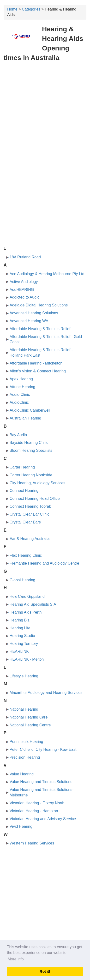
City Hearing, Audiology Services (37, 483)
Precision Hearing (25, 757)
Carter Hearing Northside (31, 475)
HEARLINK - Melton (27, 659)
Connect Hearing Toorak (30, 506)
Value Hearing (22, 774)
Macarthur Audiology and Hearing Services (46, 693)
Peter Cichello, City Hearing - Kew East (43, 749)
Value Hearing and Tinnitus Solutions (41, 782)
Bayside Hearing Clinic (29, 443)
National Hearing (24, 709)
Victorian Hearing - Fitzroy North (37, 803)
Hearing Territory (24, 644)
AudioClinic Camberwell (30, 410)
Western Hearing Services (32, 843)
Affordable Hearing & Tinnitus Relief (40, 329)
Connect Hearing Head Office (35, 498)
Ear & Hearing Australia (30, 539)
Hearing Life (20, 628)
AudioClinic (19, 402)
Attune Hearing (22, 387)
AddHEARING (22, 290)
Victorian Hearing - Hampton (34, 811)
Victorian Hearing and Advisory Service (43, 819)
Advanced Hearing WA (29, 321)
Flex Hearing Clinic (26, 555)
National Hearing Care (29, 717)
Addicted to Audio (25, 297)
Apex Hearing (21, 379)
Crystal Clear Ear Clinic (29, 514)
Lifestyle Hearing (24, 676)
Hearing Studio (22, 636)
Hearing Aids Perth (26, 612)
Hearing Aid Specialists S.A (33, 604)
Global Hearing (22, 580)
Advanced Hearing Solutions (34, 313)
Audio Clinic (20, 395)
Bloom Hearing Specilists (31, 450)
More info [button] (16, 959)
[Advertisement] (45, 112)
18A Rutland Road (25, 257)
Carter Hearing (22, 467)
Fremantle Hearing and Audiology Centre (44, 563)
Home (12, 9)
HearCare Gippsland (27, 596)
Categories (31, 9)
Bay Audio (18, 435)
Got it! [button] (45, 971)
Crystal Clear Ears (25, 522)
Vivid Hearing (21, 826)
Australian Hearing (25, 418)
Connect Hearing (24, 491)
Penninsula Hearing (26, 742)
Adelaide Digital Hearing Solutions (39, 305)
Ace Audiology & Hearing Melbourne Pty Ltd (47, 274)
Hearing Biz (20, 620)
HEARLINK (19, 651)
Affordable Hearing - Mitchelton (36, 363)
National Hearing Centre (30, 725)
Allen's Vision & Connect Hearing (38, 371)
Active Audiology (24, 282)
